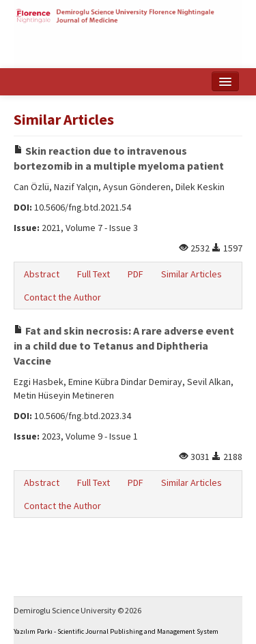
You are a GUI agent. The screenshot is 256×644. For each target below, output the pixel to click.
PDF (136, 274)
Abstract (42, 274)
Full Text (94, 274)
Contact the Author (62, 297)
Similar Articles (191, 274)
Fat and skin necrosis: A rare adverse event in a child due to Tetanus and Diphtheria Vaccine (124, 346)
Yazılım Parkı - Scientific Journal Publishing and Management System (116, 631)
